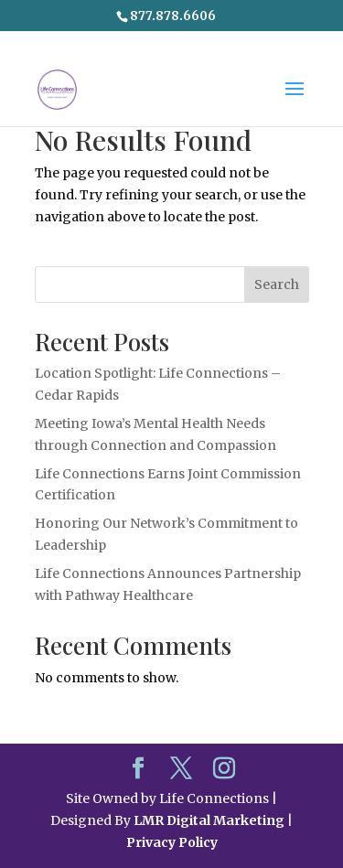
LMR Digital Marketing (209, 820)
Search (277, 284)
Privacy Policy (172, 842)
